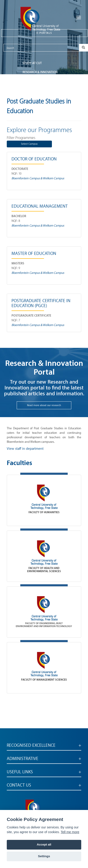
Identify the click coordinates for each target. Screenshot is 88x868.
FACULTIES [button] (30, 81)
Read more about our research (44, 405)
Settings (44, 856)
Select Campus (29, 144)
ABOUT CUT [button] (30, 90)
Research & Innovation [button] (40, 72)
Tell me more (70, 832)
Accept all (44, 844)
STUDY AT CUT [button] (32, 63)
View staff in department (25, 449)
